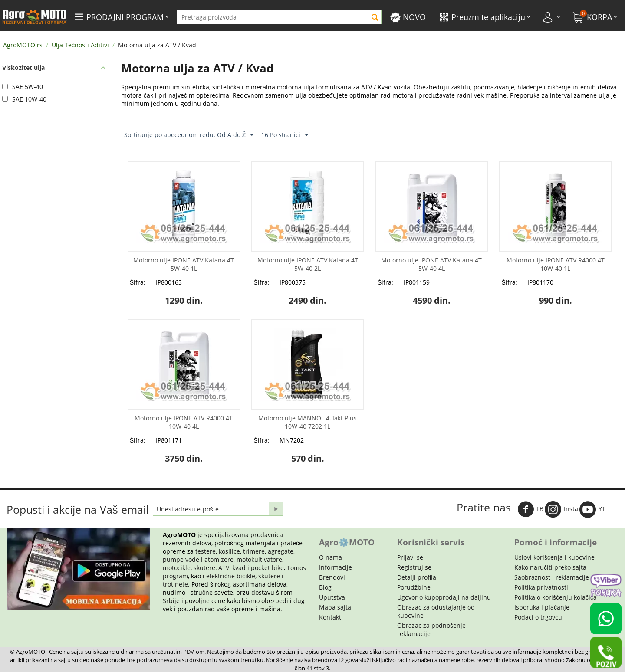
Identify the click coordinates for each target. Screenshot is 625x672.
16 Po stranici (285, 135)
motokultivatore (259, 559)
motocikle (177, 568)
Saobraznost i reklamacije (552, 577)
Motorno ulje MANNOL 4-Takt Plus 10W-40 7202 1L (308, 422)
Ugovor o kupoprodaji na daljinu (444, 597)
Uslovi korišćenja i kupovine (554, 557)
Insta (561, 509)
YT (592, 509)
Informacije (336, 567)
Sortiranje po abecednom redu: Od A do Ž (189, 135)
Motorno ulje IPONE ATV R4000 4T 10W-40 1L (556, 264)
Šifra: (138, 282)
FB (530, 509)
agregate (281, 551)
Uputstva (332, 597)
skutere (204, 568)
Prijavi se (410, 557)
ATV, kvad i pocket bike (251, 568)
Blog (325, 587)
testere (206, 551)
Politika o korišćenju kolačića (556, 597)
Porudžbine (414, 587)
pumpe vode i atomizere (198, 559)
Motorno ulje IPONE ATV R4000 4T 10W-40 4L (184, 422)
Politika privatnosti (541, 587)
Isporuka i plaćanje (542, 607)
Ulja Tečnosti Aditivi (80, 45)
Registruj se (414, 567)
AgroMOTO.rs (23, 45)
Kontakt (330, 617)
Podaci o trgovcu (538, 617)
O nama (331, 557)
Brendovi (332, 577)
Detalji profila (417, 577)
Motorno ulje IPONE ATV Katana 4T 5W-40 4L (431, 264)
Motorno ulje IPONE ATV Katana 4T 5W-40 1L (184, 264)
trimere (254, 551)
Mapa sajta (335, 607)
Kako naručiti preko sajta (550, 567)
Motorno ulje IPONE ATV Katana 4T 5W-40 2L (308, 264)
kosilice (229, 551)
